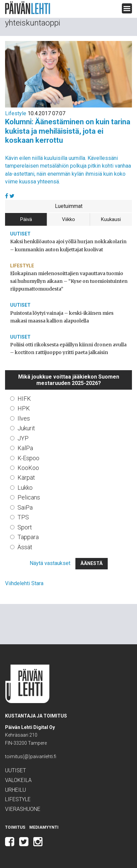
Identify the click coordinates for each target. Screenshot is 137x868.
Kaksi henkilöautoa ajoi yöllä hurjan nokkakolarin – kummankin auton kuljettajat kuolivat (68, 245)
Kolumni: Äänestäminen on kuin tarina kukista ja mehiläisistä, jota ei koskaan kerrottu (68, 131)
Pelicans (29, 497)
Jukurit (26, 428)
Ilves (24, 418)
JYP (23, 438)
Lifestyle (16, 113)
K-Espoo (28, 458)
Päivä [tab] (26, 219)
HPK (24, 408)
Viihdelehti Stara (24, 583)
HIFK (24, 399)
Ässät (25, 547)
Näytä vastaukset (50, 563)
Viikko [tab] (68, 219)
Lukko (25, 488)
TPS (23, 517)
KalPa (25, 448)
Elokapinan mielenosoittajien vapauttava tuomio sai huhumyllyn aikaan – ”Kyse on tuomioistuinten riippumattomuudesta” (69, 281)
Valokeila (18, 780)
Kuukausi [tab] (111, 219)
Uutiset (20, 234)
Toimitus (15, 827)
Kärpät (26, 478)
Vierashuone (23, 809)
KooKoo (28, 468)
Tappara (28, 537)
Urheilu (15, 790)
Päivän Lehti (28, 8)
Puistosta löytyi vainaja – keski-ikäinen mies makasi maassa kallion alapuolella (62, 317)
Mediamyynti (44, 827)
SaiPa (25, 507)
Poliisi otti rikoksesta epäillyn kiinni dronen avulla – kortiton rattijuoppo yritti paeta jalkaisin (68, 349)
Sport (25, 527)
